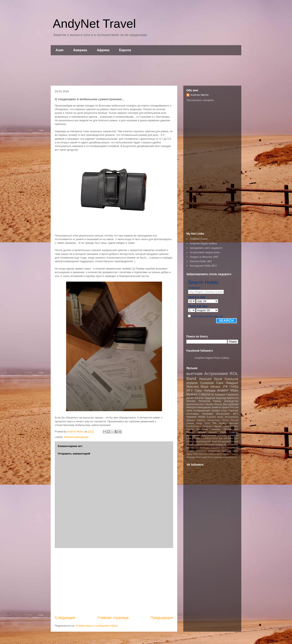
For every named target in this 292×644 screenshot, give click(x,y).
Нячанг (215, 387)
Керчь (235, 448)
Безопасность (194, 426)
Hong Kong (203, 423)
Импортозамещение (76, 437)
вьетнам (194, 373)
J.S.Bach (207, 438)
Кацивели (215, 448)
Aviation (223, 390)
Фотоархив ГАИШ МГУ (203, 266)
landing (223, 423)
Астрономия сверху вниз (205, 252)
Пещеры (216, 429)
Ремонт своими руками (202, 432)
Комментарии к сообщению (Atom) (97, 626)
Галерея (219, 445)
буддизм (210, 398)
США (223, 432)
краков (190, 423)
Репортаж (204, 401)
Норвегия (226, 451)
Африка (103, 50)
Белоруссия (224, 441)
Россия (234, 407)
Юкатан (199, 398)
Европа (125, 50)
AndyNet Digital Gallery (203, 243)
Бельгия (234, 441)
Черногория (201, 457)
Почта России (230, 420)
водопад (221, 398)
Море (205, 387)
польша (210, 390)
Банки (215, 441)
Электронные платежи (214, 435)
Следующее (65, 618)
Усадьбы (233, 432)
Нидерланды (214, 451)
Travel (231, 438)
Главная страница (113, 618)
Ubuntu (209, 404)
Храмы (216, 410)
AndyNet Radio (215, 417)
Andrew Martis (200, 95)
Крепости (233, 398)
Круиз (225, 407)
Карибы (201, 420)
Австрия (234, 423)
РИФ (195, 454)
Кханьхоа (231, 379)
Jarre (189, 410)
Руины (217, 401)
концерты (233, 435)
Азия (60, 50)
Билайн (190, 445)
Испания (208, 414)
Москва (191, 401)
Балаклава (206, 441)
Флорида (191, 457)
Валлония (209, 445)
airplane (192, 383)
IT (201, 438)
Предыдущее (162, 618)
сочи (189, 438)
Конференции (202, 410)
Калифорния (193, 448)
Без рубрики (231, 404)
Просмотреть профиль (200, 100)
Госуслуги (208, 426)
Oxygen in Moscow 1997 (204, 257)
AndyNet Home (199, 239)
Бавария (220, 394)
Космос (234, 426)
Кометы (216, 407)
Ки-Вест (190, 451)
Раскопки (203, 454)
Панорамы (202, 429)
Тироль (226, 454)
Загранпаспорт (231, 445)
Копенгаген (201, 451)
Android (196, 438)
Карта (226, 426)
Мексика (193, 387)
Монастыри (214, 420)
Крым (218, 379)
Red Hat (223, 438)
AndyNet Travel (94, 24)
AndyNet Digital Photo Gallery (212, 358)
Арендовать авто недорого (206, 248)
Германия (232, 394)
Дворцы (191, 420)
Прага (189, 454)
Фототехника (193, 435)
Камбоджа (205, 448)
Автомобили (231, 417)
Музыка (192, 394)
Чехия (202, 417)
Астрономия (216, 373)
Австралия (195, 441)
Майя (234, 390)
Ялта (210, 457)
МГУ (236, 414)
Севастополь (215, 454)
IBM (214, 423)
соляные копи (229, 457)
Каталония (223, 414)
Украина (191, 417)
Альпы (218, 404)
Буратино (199, 445)
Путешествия (231, 429)
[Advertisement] (146, 70)
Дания (218, 426)
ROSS (215, 438)
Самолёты (206, 394)
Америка (80, 50)
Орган (235, 451)
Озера (190, 429)
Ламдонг (232, 383)
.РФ (225, 387)
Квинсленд (226, 448)
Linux (224, 410)
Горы (198, 390)
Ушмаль (234, 454)
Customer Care (212, 383)
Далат (190, 398)
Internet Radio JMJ (201, 261)
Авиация (205, 379)
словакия (218, 457)
